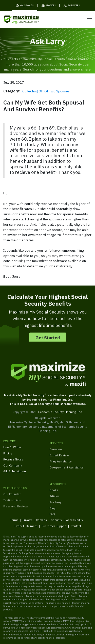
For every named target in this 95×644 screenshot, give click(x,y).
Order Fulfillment (26, 529)
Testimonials (12, 510)
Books (54, 497)
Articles (54, 503)
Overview (56, 454)
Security (56, 523)
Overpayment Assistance (66, 472)
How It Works (12, 450)
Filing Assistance (61, 466)
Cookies (41, 523)
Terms (14, 523)
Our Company (13, 468)
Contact (76, 529)
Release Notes (13, 462)
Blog (52, 515)
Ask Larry (55, 509)
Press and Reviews (16, 516)
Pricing (8, 456)
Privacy (27, 523)
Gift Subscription (15, 474)
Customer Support (54, 529)
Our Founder (12, 505)
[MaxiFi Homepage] (15, 19)
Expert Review (59, 460)
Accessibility (75, 523)
